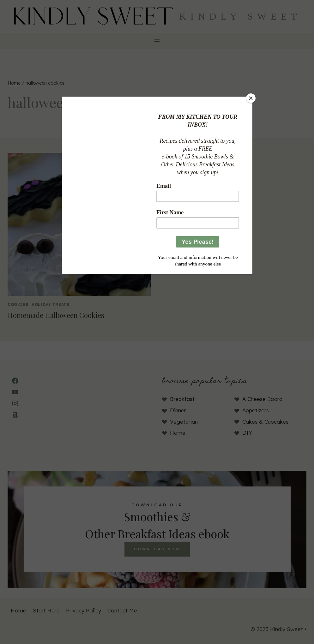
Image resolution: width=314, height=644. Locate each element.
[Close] (251, 98)
